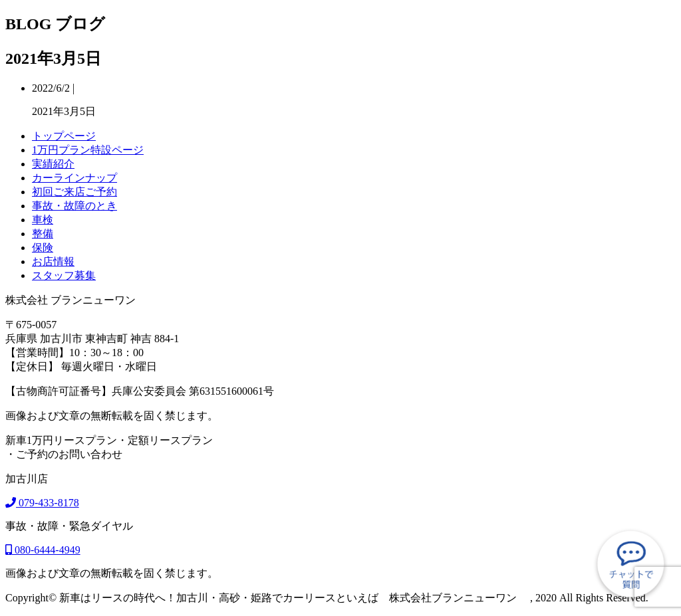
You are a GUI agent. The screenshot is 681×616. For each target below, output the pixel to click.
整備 (43, 234)
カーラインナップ (74, 178)
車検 (43, 220)
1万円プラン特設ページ (88, 150)
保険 (43, 248)
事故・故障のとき (74, 206)
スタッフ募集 (64, 275)
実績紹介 (53, 164)
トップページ (64, 136)
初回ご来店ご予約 (74, 192)
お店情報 (53, 261)
